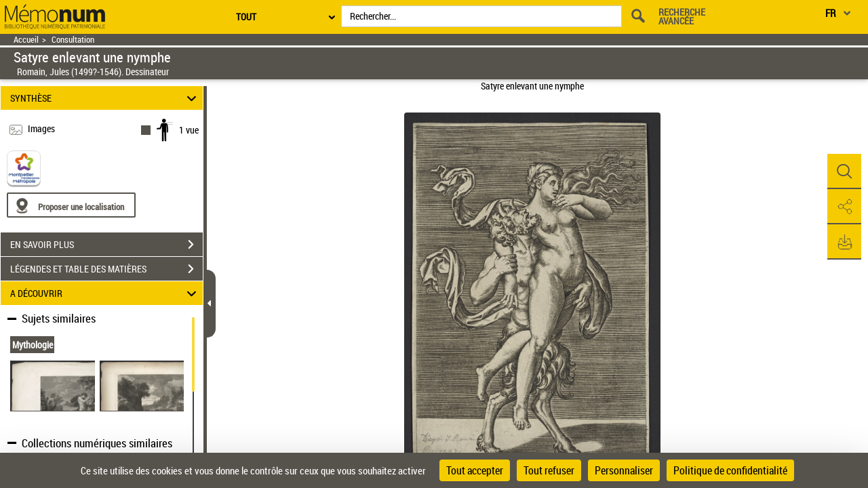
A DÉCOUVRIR (105, 293)
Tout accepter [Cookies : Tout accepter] (475, 470)
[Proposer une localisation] (71, 205)
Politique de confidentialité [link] (730, 470)
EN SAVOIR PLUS (106, 245)
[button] (844, 171)
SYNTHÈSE (105, 98)
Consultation (73, 40)
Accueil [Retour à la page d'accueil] (26, 40)
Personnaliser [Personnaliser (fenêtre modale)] (624, 470)
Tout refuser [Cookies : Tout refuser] (549, 470)
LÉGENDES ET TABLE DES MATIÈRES (106, 269)
